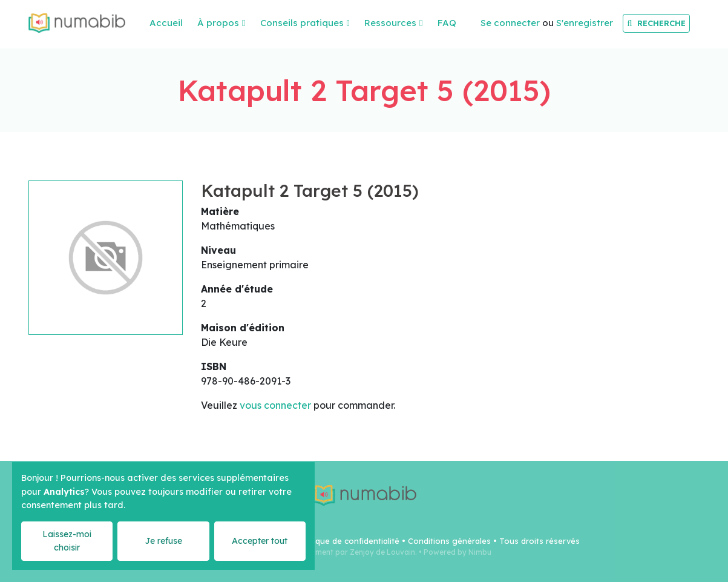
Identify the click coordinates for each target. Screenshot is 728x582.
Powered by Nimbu (457, 552)
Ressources (390, 23)
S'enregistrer (585, 23)
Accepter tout (260, 541)
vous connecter (275, 405)
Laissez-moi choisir (67, 541)
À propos (218, 23)
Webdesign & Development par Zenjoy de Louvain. (327, 552)
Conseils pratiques (302, 23)
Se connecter (510, 23)
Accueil (166, 23)
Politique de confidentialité (348, 541)
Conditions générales (449, 541)
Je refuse (163, 541)
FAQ (447, 23)
